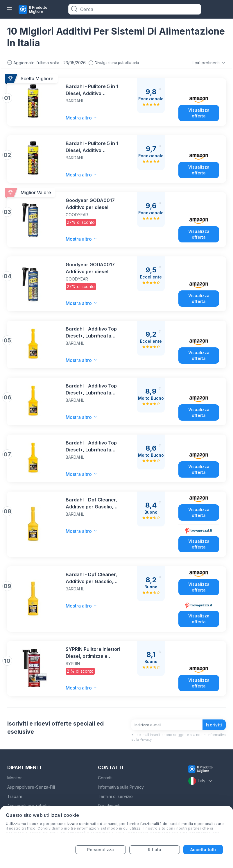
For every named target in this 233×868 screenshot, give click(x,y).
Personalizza (101, 850)
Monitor (15, 778)
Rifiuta (155, 850)
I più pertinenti (209, 63)
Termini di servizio (115, 796)
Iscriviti (214, 725)
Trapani (15, 796)
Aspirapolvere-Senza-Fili (31, 787)
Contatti (105, 778)
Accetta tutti (203, 850)
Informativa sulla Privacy (121, 787)
